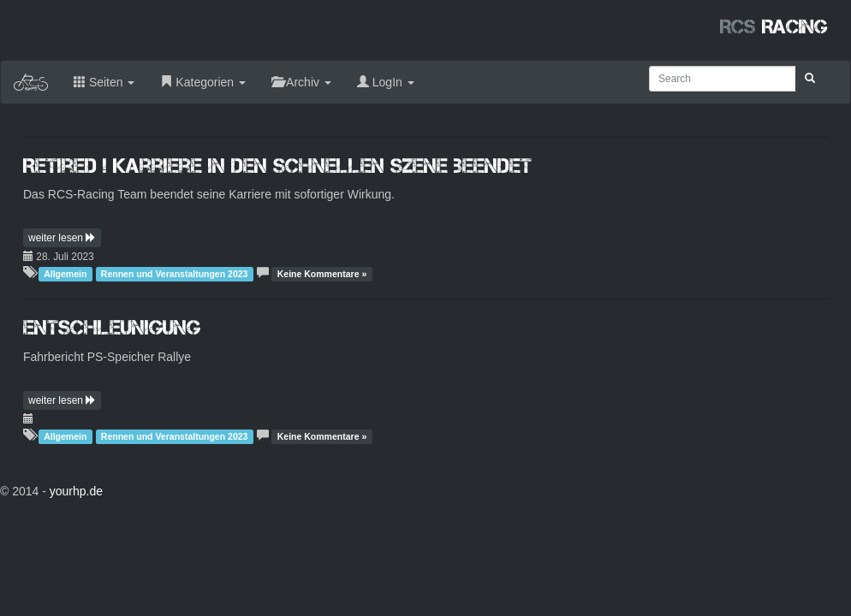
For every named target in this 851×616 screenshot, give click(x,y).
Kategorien (203, 82)
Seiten (104, 82)
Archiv (301, 82)
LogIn (386, 82)
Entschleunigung (112, 327)
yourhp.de (76, 491)
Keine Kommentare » (322, 274)
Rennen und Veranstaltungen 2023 (175, 274)
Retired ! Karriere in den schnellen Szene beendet (277, 166)
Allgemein (65, 274)
